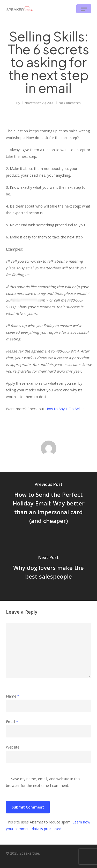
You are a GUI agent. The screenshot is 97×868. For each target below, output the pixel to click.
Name (13, 696)
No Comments (70, 103)
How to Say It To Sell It (65, 409)
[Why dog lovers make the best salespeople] (48, 569)
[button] (84, 9)
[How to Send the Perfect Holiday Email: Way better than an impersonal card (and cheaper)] (48, 504)
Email (12, 722)
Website (13, 747)
